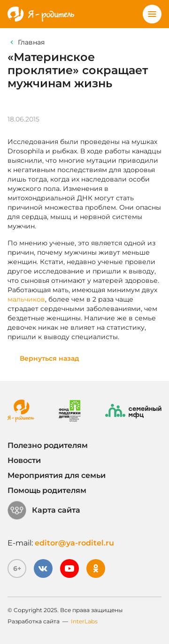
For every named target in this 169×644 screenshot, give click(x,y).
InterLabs (84, 621)
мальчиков (26, 299)
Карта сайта (44, 510)
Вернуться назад (50, 358)
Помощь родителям (47, 490)
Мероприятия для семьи (57, 475)
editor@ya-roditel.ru (74, 543)
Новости (24, 460)
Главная (31, 42)
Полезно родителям (48, 445)
